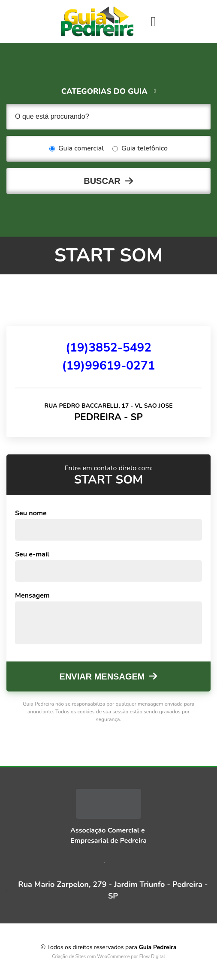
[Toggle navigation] (154, 21)
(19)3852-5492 (108, 348)
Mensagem (32, 595)
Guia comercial (77, 149)
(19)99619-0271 (108, 366)
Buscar (102, 181)
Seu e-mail (32, 554)
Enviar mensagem (102, 676)
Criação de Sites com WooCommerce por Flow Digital (108, 957)
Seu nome (31, 513)
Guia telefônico (140, 149)
